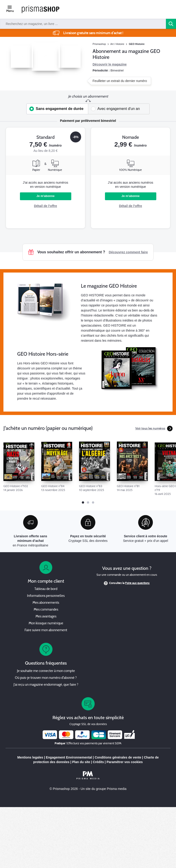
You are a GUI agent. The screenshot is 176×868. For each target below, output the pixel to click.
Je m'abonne (45, 196)
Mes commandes (46, 610)
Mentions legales (30, 757)
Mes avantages (46, 617)
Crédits (98, 762)
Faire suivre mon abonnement (46, 630)
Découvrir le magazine (110, 64)
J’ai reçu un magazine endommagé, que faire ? (46, 685)
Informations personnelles (46, 596)
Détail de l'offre (45, 206)
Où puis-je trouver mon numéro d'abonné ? (46, 678)
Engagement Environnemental (69, 757)
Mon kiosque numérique (46, 624)
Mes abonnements (46, 603)
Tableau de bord (46, 589)
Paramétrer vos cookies (125, 762)
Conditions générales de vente (118, 757)
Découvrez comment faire (128, 252)
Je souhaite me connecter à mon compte (46, 671)
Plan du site (81, 762)
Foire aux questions (137, 583)
